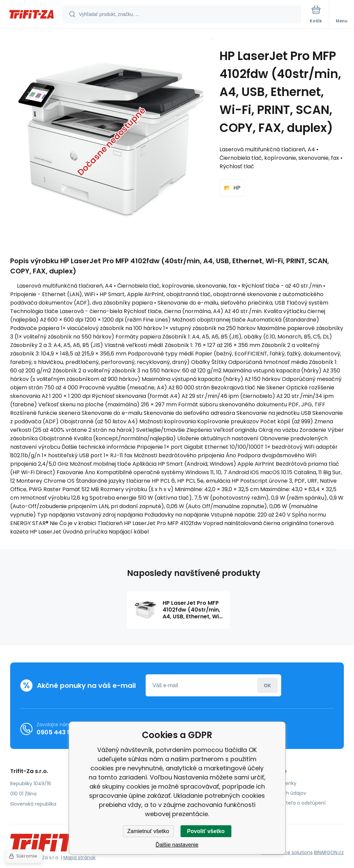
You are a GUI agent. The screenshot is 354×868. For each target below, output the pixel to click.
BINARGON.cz (329, 852)
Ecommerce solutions (287, 852)
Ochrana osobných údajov (275, 793)
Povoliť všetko (206, 831)
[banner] (32, 15)
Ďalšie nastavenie (177, 845)
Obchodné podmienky (270, 783)
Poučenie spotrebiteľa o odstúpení (284, 803)
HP (237, 188)
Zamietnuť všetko (148, 831)
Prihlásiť (267, 685)
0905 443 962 (58, 732)
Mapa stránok (79, 857)
